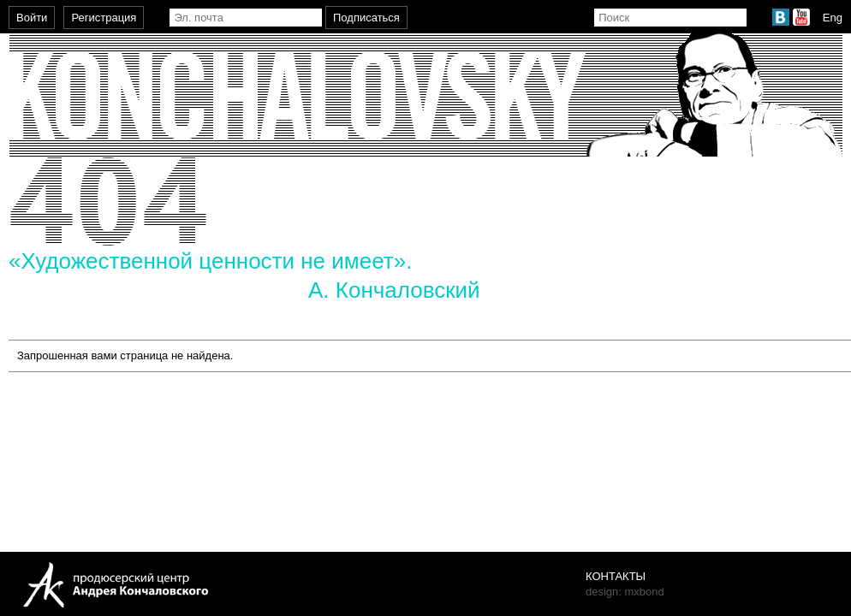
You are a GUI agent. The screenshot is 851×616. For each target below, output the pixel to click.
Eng (833, 18)
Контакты (616, 576)
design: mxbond (625, 592)
